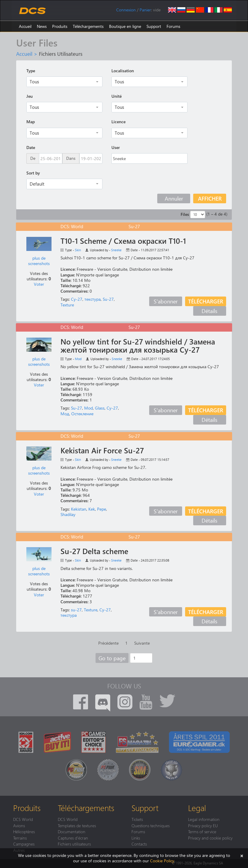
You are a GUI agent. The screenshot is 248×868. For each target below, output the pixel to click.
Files (185, 214)
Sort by (33, 173)
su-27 (76, 610)
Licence (118, 122)
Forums (173, 26)
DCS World (23, 819)
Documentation (72, 831)
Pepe (102, 509)
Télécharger (206, 301)
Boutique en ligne (125, 26)
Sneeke (116, 250)
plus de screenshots (39, 261)
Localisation (123, 71)
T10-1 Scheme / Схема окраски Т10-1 (123, 241)
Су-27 (77, 299)
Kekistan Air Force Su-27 (102, 450)
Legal (197, 808)
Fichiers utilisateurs (74, 844)
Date (31, 147)
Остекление (82, 414)
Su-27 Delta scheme (94, 551)
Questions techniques (151, 825)
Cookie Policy (162, 861)
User (116, 147)
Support (154, 26)
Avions (19, 825)
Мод (65, 414)
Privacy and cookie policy (210, 838)
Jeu (30, 96)
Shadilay (68, 514)
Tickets (137, 819)
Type (31, 71)
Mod (78, 359)
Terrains (20, 838)
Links (136, 838)
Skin (78, 250)
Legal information (204, 819)
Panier (145, 10)
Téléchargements (88, 26)
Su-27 (108, 299)
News (42, 26)
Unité (117, 96)
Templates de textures (77, 825)
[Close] (242, 855)
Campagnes (24, 844)
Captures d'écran (73, 838)
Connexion (126, 10)
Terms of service (202, 831)
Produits (60, 26)
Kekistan (79, 509)
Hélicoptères (24, 831)
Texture (67, 305)
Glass (100, 408)
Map (31, 122)
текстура (93, 299)
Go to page (112, 658)
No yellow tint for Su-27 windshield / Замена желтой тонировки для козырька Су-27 (138, 346)
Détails (210, 311)
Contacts (139, 844)
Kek (92, 509)
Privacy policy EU (203, 825)
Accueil (25, 26)
